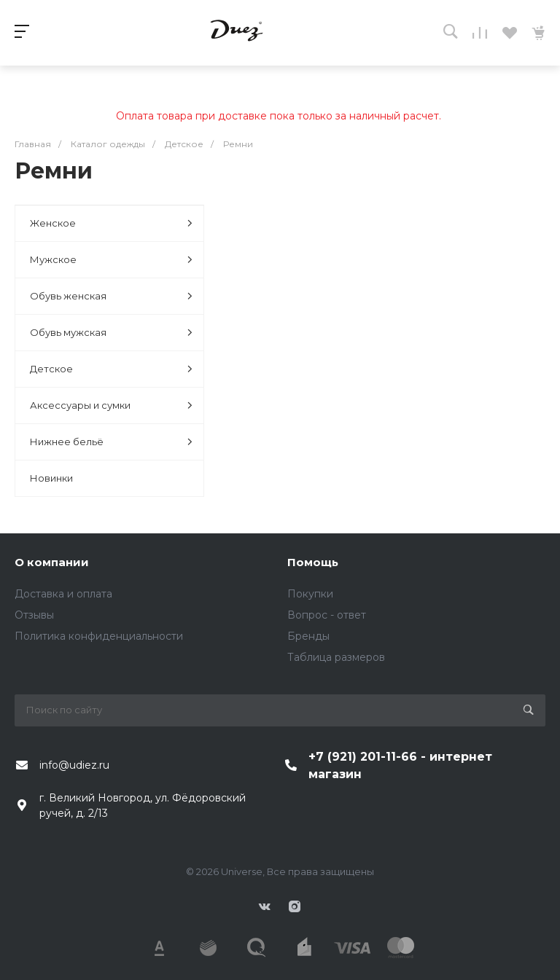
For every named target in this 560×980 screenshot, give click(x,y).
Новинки (51, 478)
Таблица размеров (336, 657)
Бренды (308, 636)
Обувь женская (111, 296)
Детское (111, 369)
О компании (52, 562)
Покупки (310, 594)
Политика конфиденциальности (99, 636)
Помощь (313, 562)
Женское (111, 223)
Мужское (111, 260)
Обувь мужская (111, 333)
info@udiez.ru (74, 765)
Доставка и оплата (63, 594)
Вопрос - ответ (327, 615)
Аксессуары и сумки (111, 405)
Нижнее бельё (111, 442)
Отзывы (34, 615)
